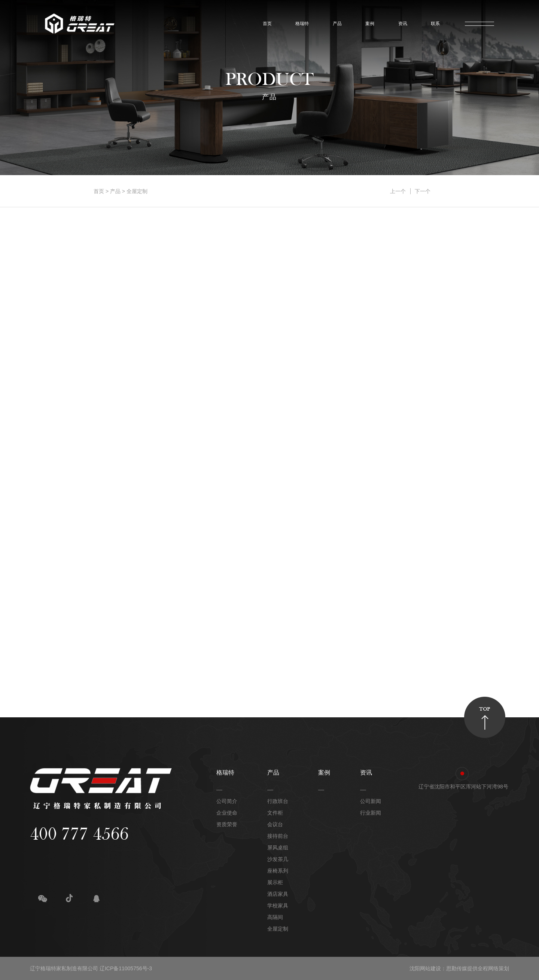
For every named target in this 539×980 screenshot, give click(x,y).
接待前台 (278, 836)
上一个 (398, 191)
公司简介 (227, 801)
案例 (368, 24)
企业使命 (227, 813)
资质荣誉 (227, 824)
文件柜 (275, 813)
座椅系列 (278, 871)
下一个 (423, 191)
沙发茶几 (278, 859)
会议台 (275, 824)
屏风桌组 (278, 848)
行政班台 (278, 801)
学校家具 (278, 906)
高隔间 (275, 917)
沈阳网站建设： (428, 968)
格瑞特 (300, 24)
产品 (336, 24)
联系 (434, 24)
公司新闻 (371, 801)
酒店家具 (278, 894)
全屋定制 (137, 191)
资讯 (401, 24)
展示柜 (275, 882)
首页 (266, 24)
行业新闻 (371, 813)
